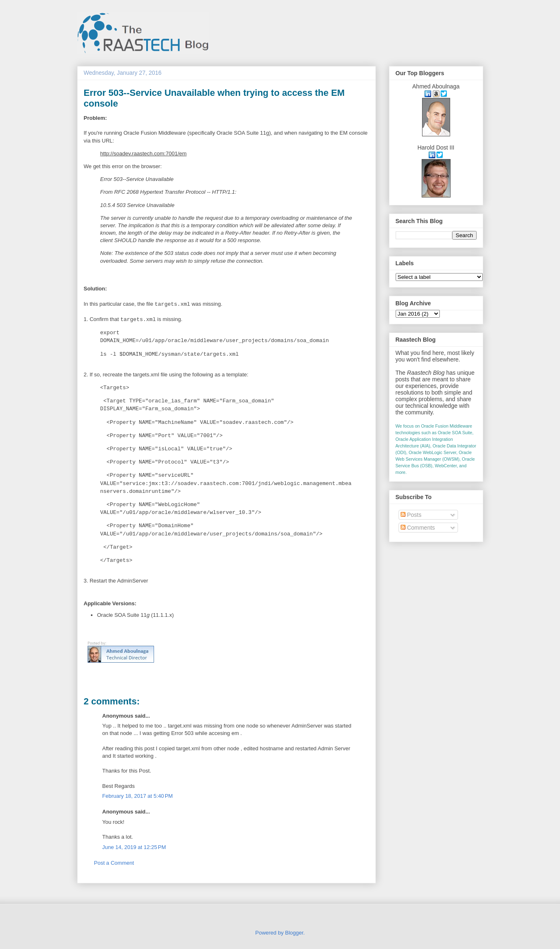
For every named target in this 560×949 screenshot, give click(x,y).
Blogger (294, 933)
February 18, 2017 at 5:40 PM (138, 796)
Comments (418, 528)
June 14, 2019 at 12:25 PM (134, 847)
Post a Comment (114, 863)
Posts (411, 515)
